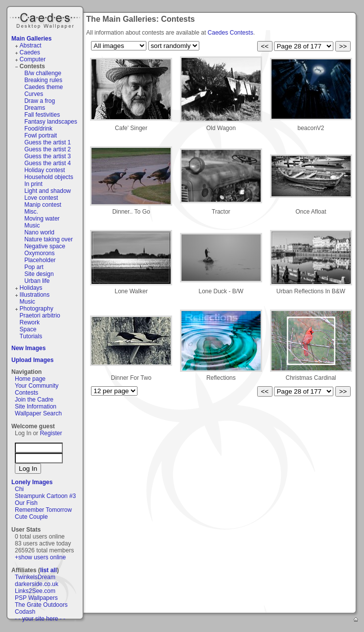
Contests (32, 66)
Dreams (35, 108)
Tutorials (31, 336)
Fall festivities (42, 115)
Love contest (41, 198)
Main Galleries (31, 39)
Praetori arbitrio (40, 316)
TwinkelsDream (35, 577)
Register (51, 433)
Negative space (45, 246)
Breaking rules (43, 80)
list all (48, 570)
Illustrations (35, 295)
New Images (28, 348)
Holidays (31, 288)
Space (28, 329)
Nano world (39, 232)
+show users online (40, 557)
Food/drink (38, 129)
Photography (37, 309)
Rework (30, 322)
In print (33, 184)
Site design (39, 274)
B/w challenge (43, 73)
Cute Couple (31, 517)
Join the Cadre (34, 400)
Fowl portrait (41, 135)
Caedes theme (44, 87)
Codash (25, 612)
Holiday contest (45, 170)
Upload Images (32, 360)
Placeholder (40, 260)
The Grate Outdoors (41, 605)
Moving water (42, 219)
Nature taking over (48, 239)
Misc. (31, 212)
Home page (30, 379)
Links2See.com (35, 591)
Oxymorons (39, 253)
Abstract (31, 45)
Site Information (36, 406)
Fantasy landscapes (51, 122)
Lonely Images (32, 482)
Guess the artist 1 (47, 142)
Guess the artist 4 (47, 163)
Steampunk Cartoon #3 (45, 496)
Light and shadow (47, 191)
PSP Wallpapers (36, 598)
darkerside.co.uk (37, 584)
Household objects (49, 177)
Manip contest (43, 205)
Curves (34, 94)
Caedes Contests (230, 33)
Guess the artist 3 (47, 156)
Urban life (37, 281)
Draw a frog (40, 101)
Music (32, 226)
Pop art (34, 267)
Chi (19, 489)
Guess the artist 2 (47, 149)
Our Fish (26, 503)
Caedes (46, 19)
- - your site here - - (40, 619)
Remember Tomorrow (43, 510)
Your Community (37, 386)
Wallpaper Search (38, 413)
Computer (33, 59)
